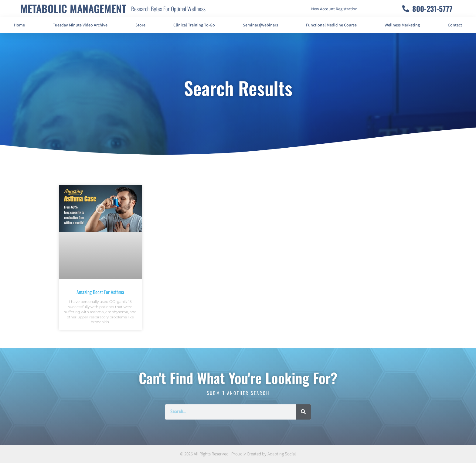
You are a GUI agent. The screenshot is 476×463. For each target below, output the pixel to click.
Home (19, 25)
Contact (455, 25)
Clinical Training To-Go (194, 25)
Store (140, 25)
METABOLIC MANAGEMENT (73, 8)
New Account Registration (334, 9)
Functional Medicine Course (331, 25)
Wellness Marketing (402, 25)
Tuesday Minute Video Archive (80, 25)
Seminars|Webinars (260, 25)
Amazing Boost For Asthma (100, 292)
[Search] (303, 412)
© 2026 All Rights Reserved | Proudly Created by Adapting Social (238, 454)
